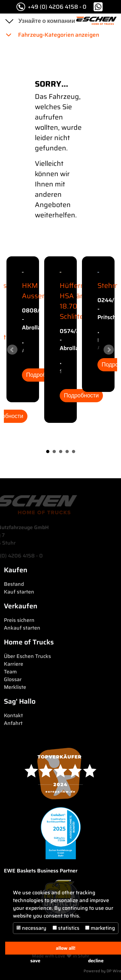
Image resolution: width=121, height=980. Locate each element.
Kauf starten (19, 592)
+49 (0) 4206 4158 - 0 (51, 7)
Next (109, 350)
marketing (100, 928)
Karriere (14, 664)
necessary (31, 928)
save (35, 961)
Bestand (14, 584)
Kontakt (13, 715)
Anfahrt (13, 723)
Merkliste (15, 687)
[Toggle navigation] (9, 21)
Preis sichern (19, 620)
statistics (66, 928)
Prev (12, 350)
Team (10, 672)
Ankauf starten (22, 628)
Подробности (81, 395)
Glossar (13, 679)
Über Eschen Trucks (27, 656)
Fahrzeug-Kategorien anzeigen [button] (52, 35)
